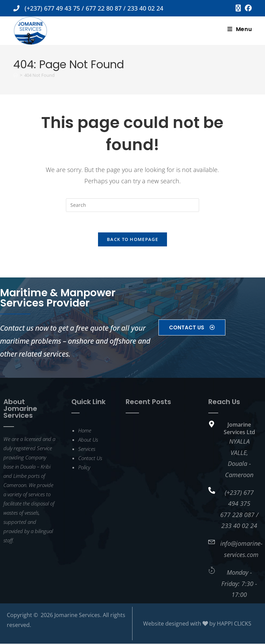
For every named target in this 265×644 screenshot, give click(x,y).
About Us (88, 440)
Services (87, 449)
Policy (84, 467)
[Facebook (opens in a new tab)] (247, 8)
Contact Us (90, 458)
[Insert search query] (132, 205)
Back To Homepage (132, 240)
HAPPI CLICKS (234, 624)
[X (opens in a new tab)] (238, 8)
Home (85, 430)
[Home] (16, 75)
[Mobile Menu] (240, 29)
